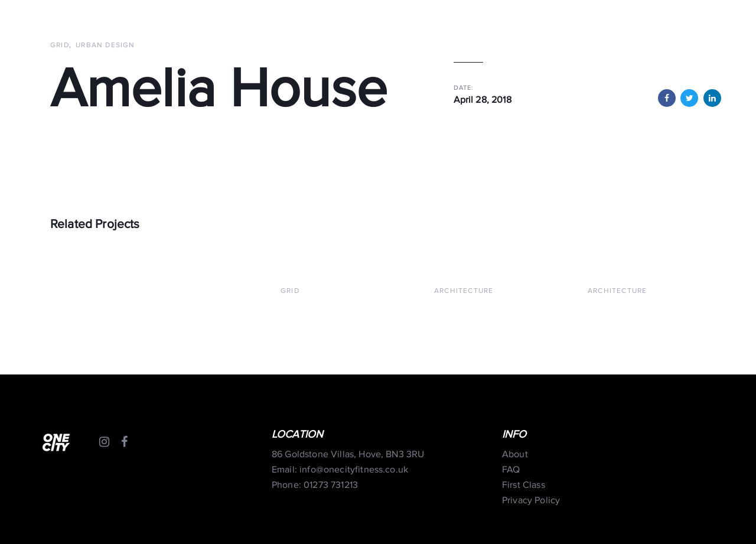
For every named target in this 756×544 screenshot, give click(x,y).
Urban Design (105, 45)
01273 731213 (331, 485)
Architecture (464, 291)
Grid (60, 45)
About (515, 455)
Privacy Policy (531, 501)
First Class (524, 485)
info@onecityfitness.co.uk (354, 470)
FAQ (511, 470)
